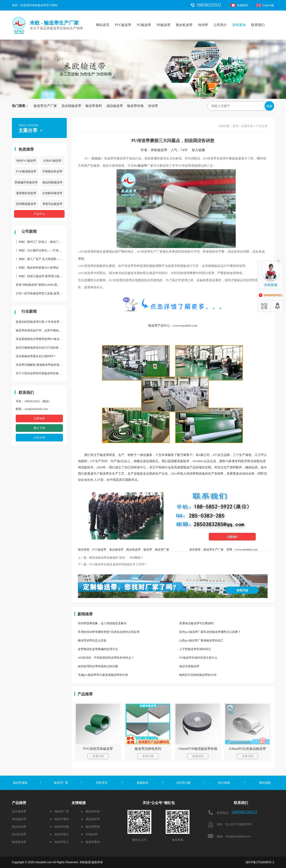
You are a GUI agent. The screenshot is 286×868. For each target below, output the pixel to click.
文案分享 (247, 126)
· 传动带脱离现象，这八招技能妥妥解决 (102, 623)
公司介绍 (39, 438)
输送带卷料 (94, 106)
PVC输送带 (123, 25)
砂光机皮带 (19, 834)
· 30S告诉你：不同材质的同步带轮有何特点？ (105, 658)
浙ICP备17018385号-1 (260, 862)
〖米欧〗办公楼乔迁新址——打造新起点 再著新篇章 (41, 250)
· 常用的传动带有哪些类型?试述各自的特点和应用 (108, 632)
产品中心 (39, 214)
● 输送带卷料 (59, 819)
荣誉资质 (102, 783)
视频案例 (143, 783)
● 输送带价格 (90, 811)
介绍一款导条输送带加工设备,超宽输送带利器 (41, 293)
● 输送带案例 (90, 842)
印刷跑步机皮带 (52, 171)
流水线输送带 (71, 106)
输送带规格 (20, 783)
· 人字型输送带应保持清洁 (194, 649)
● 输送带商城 (90, 827)
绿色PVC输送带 (26, 161)
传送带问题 (183, 783)
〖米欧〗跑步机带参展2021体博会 (37, 268)
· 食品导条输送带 (189, 666)
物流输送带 (19, 842)
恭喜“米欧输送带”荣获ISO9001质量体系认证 (41, 285)
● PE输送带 (89, 834)
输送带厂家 (162, 550)
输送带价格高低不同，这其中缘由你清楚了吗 (41, 330)
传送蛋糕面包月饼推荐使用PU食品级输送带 (41, 339)
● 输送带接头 (59, 834)
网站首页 (103, 25)
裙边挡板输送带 (52, 182)
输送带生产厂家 (45, 106)
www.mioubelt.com (246, 550)
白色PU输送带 (52, 161)
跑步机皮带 (184, 25)
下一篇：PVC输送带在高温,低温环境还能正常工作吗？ (112, 564)
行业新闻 (29, 311)
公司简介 (220, 25)
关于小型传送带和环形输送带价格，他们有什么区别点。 (41, 373)
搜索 (269, 106)
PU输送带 (144, 25)
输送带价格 (135, 106)
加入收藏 (200, 150)
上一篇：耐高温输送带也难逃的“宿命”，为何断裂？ (111, 558)
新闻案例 (239, 25)
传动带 (203, 25)
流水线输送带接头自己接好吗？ (36, 356)
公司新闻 (29, 231)
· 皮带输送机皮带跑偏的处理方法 (97, 649)
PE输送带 (163, 25)
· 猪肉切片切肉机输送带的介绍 (197, 675)
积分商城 (224, 783)
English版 (265, 5)
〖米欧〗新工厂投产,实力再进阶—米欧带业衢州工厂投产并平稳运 (41, 259)
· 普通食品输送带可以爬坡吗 (196, 623)
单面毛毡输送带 (52, 204)
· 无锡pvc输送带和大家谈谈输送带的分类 (102, 675)
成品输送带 (115, 106)
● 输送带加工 (59, 842)
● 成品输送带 (90, 819)
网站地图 (265, 783)
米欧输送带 (159, 150)
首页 (235, 126)
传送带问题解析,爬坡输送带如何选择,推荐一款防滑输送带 (41, 365)
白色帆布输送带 (52, 193)
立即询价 (39, 418)
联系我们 (258, 25)
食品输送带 (116, 550)
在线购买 (240, 5)
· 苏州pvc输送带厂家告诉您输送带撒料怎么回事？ (209, 632)
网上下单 (39, 428)
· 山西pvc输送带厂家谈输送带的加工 (201, 640)
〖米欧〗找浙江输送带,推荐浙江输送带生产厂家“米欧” (41, 276)
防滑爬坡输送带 (26, 204)
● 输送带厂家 (59, 811)
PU (136, 166)
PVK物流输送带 (26, 171)
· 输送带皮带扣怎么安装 (92, 640)
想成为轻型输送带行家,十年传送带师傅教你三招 (41, 322)
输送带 (142, 166)
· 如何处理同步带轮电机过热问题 (97, 666)
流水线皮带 (19, 811)
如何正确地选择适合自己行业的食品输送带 (41, 348)
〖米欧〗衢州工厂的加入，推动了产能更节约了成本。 (41, 242)
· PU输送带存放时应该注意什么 (197, 658)
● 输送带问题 (59, 827)
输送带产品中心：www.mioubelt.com (173, 325)
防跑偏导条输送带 (26, 182)
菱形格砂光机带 (26, 193)
